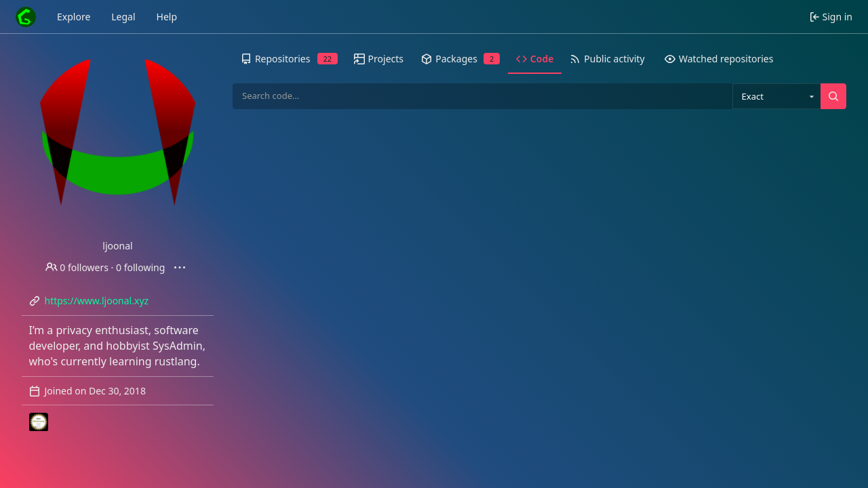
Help (167, 17)
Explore (74, 17)
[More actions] (180, 268)
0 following (140, 267)
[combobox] (776, 96)
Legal (123, 17)
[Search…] (833, 96)
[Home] (26, 17)
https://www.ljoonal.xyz (97, 301)
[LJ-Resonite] (39, 422)
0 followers (77, 267)
